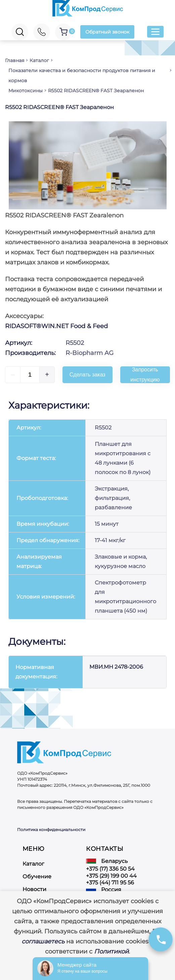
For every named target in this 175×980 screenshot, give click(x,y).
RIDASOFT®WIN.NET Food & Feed (56, 326)
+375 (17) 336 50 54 (110, 869)
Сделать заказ (87, 375)
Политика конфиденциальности (51, 830)
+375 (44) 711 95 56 (110, 883)
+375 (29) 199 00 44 (111, 876)
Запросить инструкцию (145, 375)
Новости (34, 889)
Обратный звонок (107, 32)
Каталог (33, 864)
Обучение (37, 876)
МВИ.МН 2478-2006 (116, 667)
